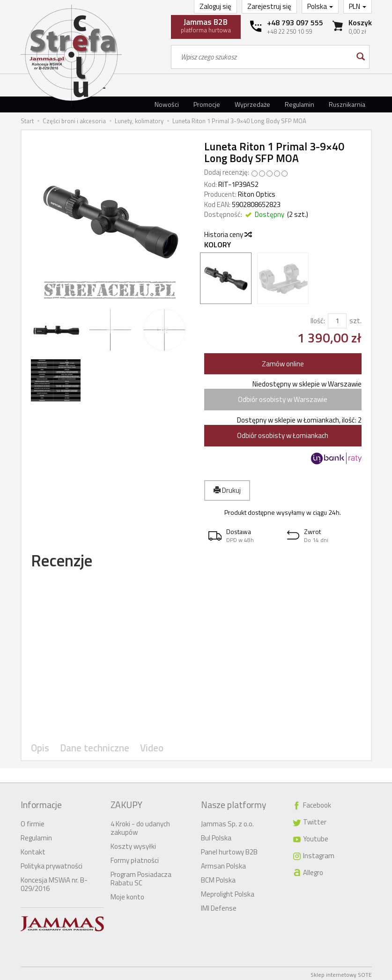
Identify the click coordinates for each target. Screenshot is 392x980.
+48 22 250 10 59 (289, 31)
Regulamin (300, 104)
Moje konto (127, 895)
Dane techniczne (92, 751)
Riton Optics (257, 194)
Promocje (207, 104)
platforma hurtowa (206, 25)
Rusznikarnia (347, 104)
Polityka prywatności (52, 864)
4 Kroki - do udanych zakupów (140, 826)
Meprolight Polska (228, 892)
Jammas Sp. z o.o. (227, 821)
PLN (358, 6)
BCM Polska (218, 878)
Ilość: (318, 321)
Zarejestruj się (269, 6)
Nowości (167, 104)
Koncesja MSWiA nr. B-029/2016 (54, 882)
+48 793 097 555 (295, 22)
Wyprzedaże (252, 104)
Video (146, 751)
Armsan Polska (223, 864)
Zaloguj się (215, 6)
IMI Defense (219, 906)
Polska (320, 6)
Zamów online (283, 364)
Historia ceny (228, 234)
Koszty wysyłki (133, 844)
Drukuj (227, 490)
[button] (244, 536)
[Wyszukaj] (360, 57)
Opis (40, 751)
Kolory (218, 245)
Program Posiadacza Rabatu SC (141, 876)
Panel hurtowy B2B (229, 850)
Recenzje (67, 562)
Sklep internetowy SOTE (341, 972)
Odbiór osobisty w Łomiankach (283, 435)
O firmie (33, 821)
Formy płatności (135, 858)
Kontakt (33, 850)
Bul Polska (216, 835)
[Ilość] (337, 321)
